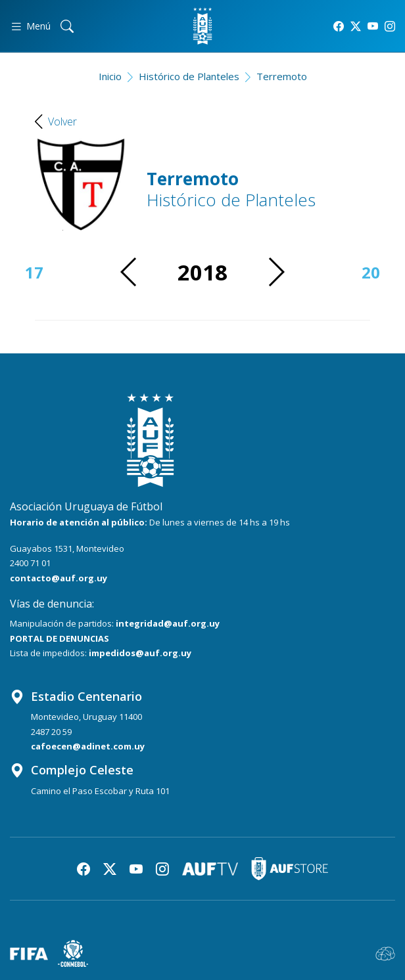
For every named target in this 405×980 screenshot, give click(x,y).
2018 (202, 272)
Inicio (110, 76)
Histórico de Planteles (189, 76)
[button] (276, 272)
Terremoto (282, 76)
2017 (25, 272)
